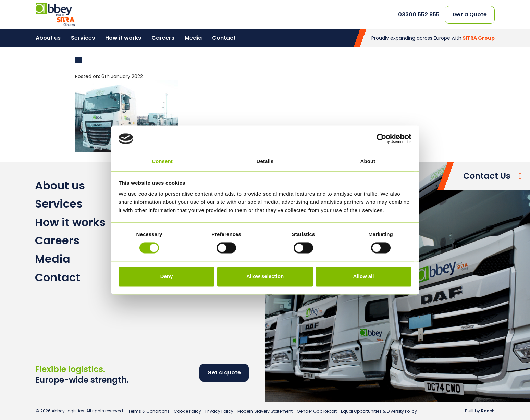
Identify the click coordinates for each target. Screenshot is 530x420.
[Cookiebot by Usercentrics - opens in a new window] (381, 139)
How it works (123, 38)
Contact (224, 38)
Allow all (364, 276)
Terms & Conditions (149, 411)
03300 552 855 (419, 15)
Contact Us (487, 176)
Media (193, 38)
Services (83, 38)
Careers (163, 38)
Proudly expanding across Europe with (433, 38)
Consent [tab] (162, 161)
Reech (488, 411)
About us (48, 38)
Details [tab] (265, 161)
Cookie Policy (187, 411)
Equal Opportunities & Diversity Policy (379, 411)
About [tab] (368, 161)
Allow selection (265, 276)
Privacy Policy (219, 411)
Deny (167, 276)
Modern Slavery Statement (265, 411)
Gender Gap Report (317, 411)
